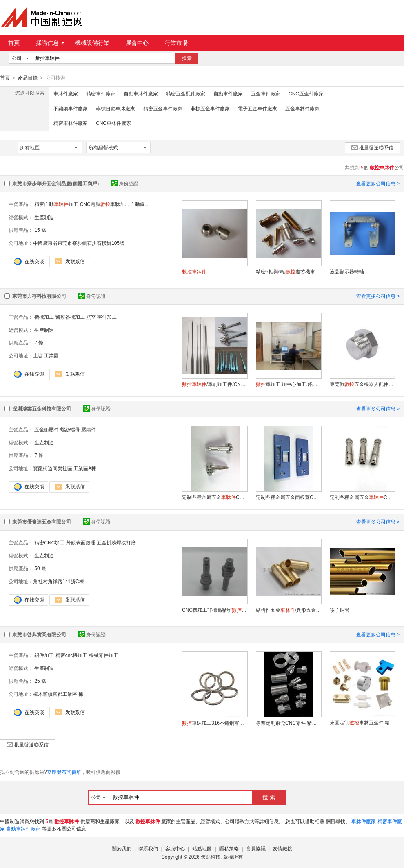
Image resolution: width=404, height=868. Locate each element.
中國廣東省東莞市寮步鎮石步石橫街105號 (79, 243)
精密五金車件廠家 (163, 108)
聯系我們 (148, 848)
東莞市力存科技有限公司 (39, 296)
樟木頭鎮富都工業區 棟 (58, 694)
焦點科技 (211, 857)
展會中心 (137, 43)
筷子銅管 (340, 610)
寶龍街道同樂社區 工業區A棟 (65, 468)
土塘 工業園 (46, 355)
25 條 (40, 681)
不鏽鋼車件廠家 (71, 108)
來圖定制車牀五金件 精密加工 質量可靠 (362, 722)
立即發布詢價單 (64, 772)
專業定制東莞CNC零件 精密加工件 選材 (289, 723)
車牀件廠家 (66, 93)
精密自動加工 (56, 204)
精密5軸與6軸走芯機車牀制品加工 (289, 271)
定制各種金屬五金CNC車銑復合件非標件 (215, 497)
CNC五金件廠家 (306, 93)
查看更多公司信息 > (378, 183)
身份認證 (125, 183)
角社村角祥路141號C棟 (59, 581)
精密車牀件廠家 (71, 123)
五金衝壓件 (47, 429)
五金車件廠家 (266, 93)
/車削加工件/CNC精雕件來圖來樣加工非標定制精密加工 (215, 384)
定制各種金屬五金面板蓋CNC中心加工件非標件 (289, 497)
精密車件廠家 (101, 93)
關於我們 (122, 848)
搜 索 (269, 797)
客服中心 (175, 848)
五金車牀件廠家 (302, 108)
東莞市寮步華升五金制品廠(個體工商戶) (55, 183)
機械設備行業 (92, 43)
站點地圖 (202, 848)
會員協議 (256, 848)
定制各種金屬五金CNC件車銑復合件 (362, 497)
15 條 (40, 230)
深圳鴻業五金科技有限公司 (42, 408)
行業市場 (176, 43)
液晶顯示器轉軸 (347, 271)
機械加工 (44, 317)
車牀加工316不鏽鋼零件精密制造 (215, 723)
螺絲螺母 (70, 429)
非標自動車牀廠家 (115, 108)
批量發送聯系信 (372, 147)
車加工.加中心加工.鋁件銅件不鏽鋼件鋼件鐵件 (289, 384)
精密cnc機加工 (72, 655)
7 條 (39, 342)
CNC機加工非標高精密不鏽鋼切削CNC (215, 610)
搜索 (187, 58)
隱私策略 (229, 848)
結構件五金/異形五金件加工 (289, 610)
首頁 (14, 43)
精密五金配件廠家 (186, 93)
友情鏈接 (282, 848)
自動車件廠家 (228, 93)
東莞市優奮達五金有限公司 (42, 522)
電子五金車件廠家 (257, 108)
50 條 (40, 568)
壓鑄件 (89, 429)
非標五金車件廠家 (210, 108)
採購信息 (50, 43)
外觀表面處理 (81, 542)
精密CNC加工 (49, 542)
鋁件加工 (44, 655)
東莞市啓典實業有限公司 (39, 634)
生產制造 (44, 217)
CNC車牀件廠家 (113, 123)
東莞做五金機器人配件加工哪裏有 (362, 384)
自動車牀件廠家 (141, 93)
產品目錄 (28, 78)
